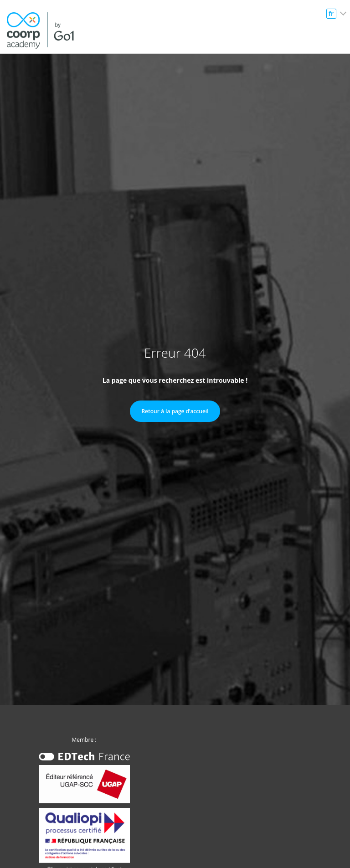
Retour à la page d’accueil (175, 411)
